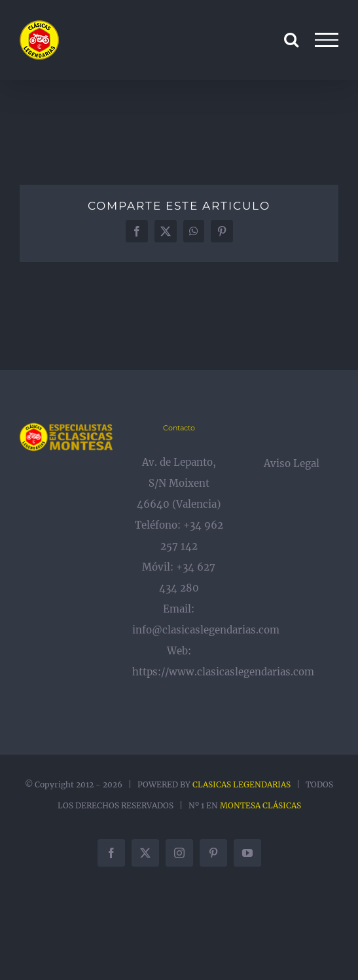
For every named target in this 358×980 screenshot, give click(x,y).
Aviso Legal (292, 463)
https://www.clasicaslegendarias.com (223, 672)
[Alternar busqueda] (291, 39)
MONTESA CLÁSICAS (260, 805)
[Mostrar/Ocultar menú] (327, 40)
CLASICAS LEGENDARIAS (242, 784)
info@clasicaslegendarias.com (206, 630)
